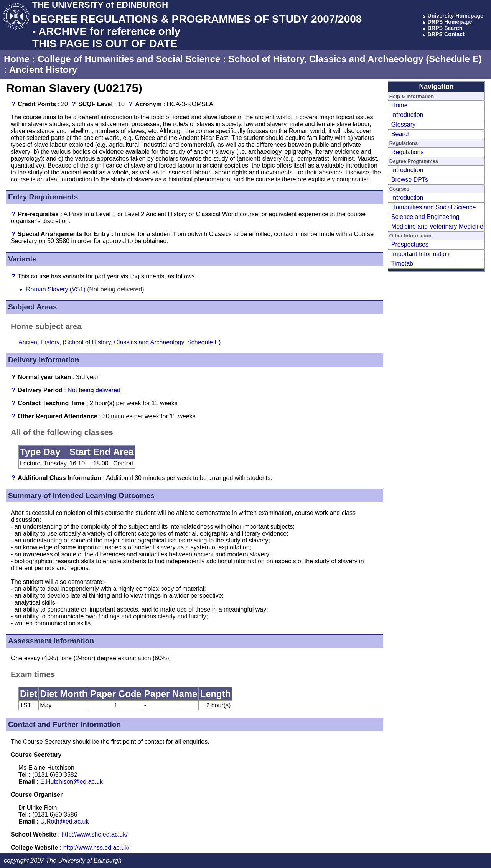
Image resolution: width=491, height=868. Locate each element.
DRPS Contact (446, 34)
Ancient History (43, 70)
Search (401, 134)
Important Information (420, 254)
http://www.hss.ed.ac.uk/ (96, 847)
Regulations (408, 152)
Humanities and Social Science (434, 207)
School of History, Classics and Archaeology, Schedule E (142, 342)
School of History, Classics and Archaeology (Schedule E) (355, 59)
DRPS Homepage (450, 22)
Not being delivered (94, 390)
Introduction (407, 115)
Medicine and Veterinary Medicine (437, 226)
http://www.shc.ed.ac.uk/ (95, 834)
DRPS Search (445, 28)
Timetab (402, 264)
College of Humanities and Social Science (129, 59)
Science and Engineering (425, 217)
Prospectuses (410, 244)
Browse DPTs (410, 180)
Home (17, 59)
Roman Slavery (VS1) (56, 289)
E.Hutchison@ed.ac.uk (72, 782)
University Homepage (455, 16)
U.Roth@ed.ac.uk (65, 821)
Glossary (403, 124)
